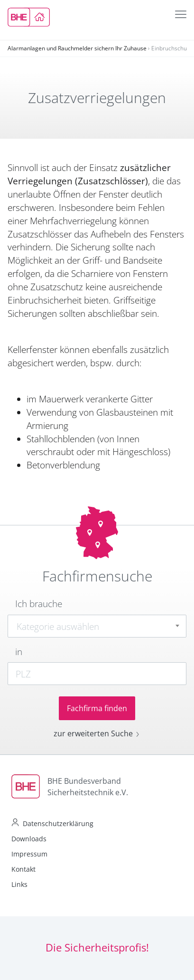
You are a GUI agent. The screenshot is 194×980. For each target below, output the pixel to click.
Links (19, 884)
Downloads (29, 839)
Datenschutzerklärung (58, 823)
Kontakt (23, 869)
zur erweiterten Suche (97, 733)
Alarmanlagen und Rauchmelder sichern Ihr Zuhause (77, 48)
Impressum (29, 854)
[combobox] (97, 626)
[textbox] (97, 627)
